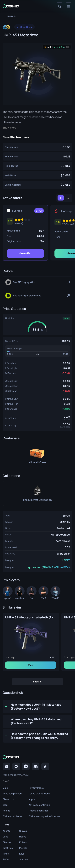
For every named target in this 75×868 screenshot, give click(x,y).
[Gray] (37, 282)
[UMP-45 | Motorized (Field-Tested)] (37, 166)
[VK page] (26, 766)
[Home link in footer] (37, 757)
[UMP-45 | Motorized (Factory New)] (37, 147)
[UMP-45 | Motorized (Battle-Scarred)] (37, 185)
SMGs (66, 516)
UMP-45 (65, 522)
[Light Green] (37, 296)
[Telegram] (16, 766)
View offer (25, 253)
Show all (38, 682)
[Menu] (69, 6)
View (31, 665)
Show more (10, 128)
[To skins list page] (11, 16)
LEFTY (66, 560)
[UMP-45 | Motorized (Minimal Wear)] (37, 156)
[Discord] (36, 766)
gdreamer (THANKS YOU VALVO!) (49, 567)
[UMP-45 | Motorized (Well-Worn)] (37, 175)
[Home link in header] (11, 6)
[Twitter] (6, 766)
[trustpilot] (45, 766)
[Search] (59, 6)
